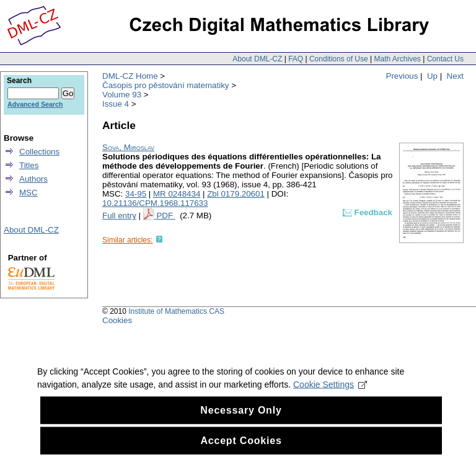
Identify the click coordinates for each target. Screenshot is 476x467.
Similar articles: (127, 240)
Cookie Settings (330, 410)
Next (455, 76)
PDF (165, 216)
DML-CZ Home (130, 76)
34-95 (136, 194)
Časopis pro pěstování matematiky (165, 85)
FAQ (296, 59)
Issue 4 (116, 104)
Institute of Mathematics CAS (176, 311)
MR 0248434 (177, 194)
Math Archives (397, 59)
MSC (29, 193)
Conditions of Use (339, 59)
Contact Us (445, 59)
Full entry (119, 216)
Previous (402, 76)
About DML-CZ (257, 59)
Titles (29, 165)
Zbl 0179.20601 (236, 194)
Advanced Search (35, 104)
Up (432, 76)
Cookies (117, 320)
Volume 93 (122, 95)
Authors (33, 179)
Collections (39, 152)
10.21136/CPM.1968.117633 (155, 203)
